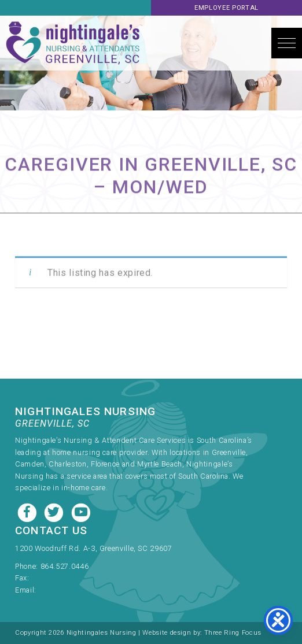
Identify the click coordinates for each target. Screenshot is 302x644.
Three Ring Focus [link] (233, 633)
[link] (137, 563)
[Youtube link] (81, 511)
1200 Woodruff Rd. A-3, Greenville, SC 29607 (94, 548)
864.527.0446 (65, 566)
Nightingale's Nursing (73, 43)
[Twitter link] (55, 511)
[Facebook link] (28, 511)
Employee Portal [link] (226, 8)
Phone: (27, 566)
